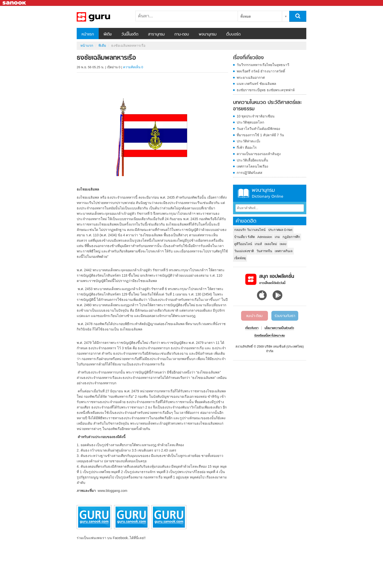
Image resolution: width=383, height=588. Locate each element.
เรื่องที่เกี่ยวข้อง (248, 58)
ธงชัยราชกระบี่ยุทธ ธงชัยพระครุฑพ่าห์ (266, 90)
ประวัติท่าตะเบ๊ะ (249, 141)
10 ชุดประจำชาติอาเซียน (256, 116)
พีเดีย (108, 34)
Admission (265, 237)
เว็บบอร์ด (233, 34)
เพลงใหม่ (271, 244)
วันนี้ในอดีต (130, 34)
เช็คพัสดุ (240, 258)
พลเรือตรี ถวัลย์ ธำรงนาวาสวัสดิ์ (261, 71)
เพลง (283, 244)
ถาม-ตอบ (182, 34)
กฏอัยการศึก (291, 237)
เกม (277, 237)
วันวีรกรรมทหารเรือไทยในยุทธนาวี (263, 65)
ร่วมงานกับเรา (285, 316)
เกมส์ (258, 244)
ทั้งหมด (246, 16)
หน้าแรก (88, 34)
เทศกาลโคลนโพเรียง (252, 166)
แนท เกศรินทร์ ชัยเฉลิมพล (256, 84)
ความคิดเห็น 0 (133, 67)
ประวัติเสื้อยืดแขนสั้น (252, 160)
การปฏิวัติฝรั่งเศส (250, 173)
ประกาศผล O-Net (280, 230)
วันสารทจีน (264, 251)
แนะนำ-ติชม (254, 316)
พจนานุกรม (208, 34)
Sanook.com (15, 3)
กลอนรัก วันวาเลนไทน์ (250, 230)
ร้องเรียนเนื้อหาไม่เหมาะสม (270, 336)
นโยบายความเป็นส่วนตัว (279, 328)
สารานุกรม (156, 34)
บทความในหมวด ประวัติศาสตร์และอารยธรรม (267, 106)
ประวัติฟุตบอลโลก (250, 122)
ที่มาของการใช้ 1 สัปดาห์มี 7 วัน (260, 135)
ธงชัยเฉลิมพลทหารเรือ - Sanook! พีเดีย (102, 17)
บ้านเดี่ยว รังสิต (245, 237)
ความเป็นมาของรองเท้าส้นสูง (259, 154)
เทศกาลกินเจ (284, 251)
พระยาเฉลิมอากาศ (251, 78)
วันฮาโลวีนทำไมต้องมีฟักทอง (258, 129)
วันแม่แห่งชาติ (244, 251)
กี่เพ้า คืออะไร (247, 147)
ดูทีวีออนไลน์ (243, 244)
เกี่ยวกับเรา (252, 328)
